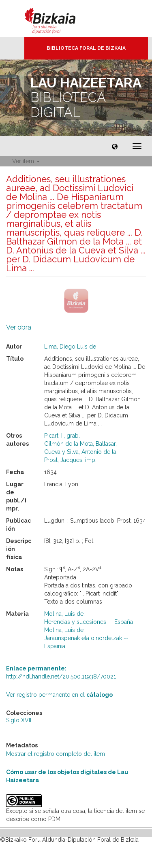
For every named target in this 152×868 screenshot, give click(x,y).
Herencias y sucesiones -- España (89, 622)
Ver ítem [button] (26, 161)
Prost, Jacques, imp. (70, 460)
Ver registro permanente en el (59, 695)
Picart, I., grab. (62, 436)
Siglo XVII (19, 720)
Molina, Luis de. (64, 614)
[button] (115, 146)
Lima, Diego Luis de (70, 347)
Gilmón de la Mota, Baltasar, (80, 444)
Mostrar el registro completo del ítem (56, 754)
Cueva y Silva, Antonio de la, (81, 452)
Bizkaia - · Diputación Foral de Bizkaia (59, 19)
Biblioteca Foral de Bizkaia (86, 48)
